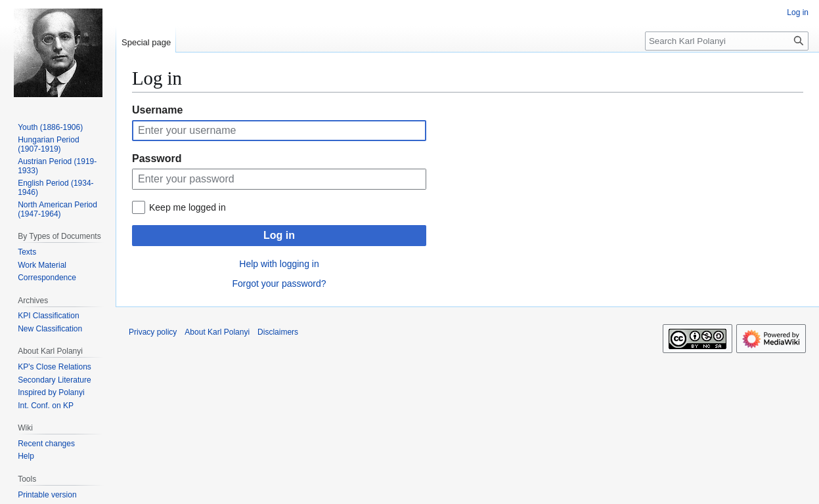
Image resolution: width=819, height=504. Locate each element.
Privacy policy (153, 332)
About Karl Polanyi (217, 332)
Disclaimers (278, 332)
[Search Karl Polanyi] (727, 41)
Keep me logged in (188, 207)
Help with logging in (279, 264)
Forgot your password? (279, 283)
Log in (279, 235)
